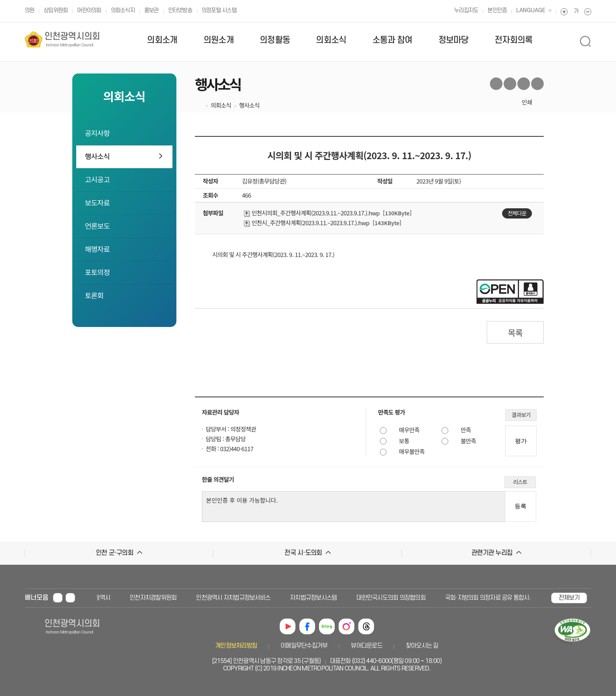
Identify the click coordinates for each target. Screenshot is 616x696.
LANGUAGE (531, 10)
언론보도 (97, 226)
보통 (404, 441)
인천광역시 (99, 598)
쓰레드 (366, 626)
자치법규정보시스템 (316, 598)
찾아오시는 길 (422, 646)
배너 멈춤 (58, 598)
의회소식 (331, 40)
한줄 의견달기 (218, 479)
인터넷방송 (180, 10)
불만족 (468, 441)
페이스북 (510, 84)
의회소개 (162, 40)
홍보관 (151, 10)
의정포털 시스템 (219, 10)
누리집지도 (466, 10)
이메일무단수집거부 (304, 646)
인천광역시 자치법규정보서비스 (236, 598)
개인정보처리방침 (236, 646)
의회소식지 (123, 10)
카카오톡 (537, 84)
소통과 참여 (392, 40)
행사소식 (97, 156)
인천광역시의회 (72, 39)
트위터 (496, 84)
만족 (466, 430)
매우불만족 (412, 451)
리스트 (520, 482)
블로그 (524, 84)
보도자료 (97, 202)
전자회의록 (513, 40)
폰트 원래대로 (576, 12)
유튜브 (288, 626)
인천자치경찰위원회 (155, 598)
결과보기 (521, 415)
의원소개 (219, 40)
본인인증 (497, 10)
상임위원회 (56, 10)
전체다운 (517, 213)
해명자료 (97, 249)
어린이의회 (89, 10)
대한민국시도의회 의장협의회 (393, 598)
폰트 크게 (564, 12)
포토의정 (97, 272)
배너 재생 (70, 598)
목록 (515, 332)
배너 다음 (542, 597)
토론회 (94, 295)
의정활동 (275, 40)
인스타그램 (346, 626)
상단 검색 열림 (585, 41)
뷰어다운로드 (367, 646)
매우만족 (409, 430)
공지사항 (97, 133)
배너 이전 (85, 597)
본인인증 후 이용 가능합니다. (355, 507)
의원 (30, 10)
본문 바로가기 (16, 0)
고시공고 (97, 179)
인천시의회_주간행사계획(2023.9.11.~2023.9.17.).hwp (312, 213)
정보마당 (454, 40)
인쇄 (527, 102)
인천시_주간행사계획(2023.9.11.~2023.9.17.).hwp (307, 223)
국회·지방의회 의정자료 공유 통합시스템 (495, 598)
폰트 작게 (588, 12)
